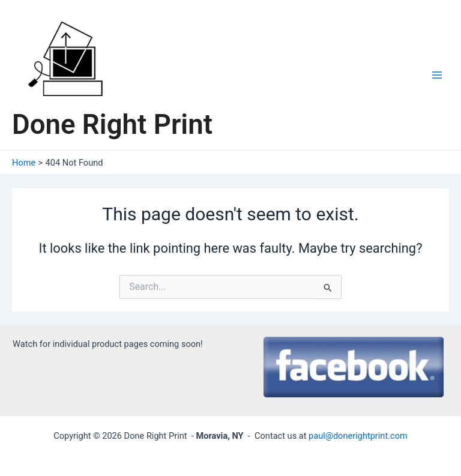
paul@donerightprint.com (358, 436)
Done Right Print (112, 125)
